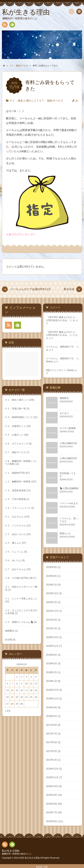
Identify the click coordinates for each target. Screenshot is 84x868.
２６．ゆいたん (53, 558)
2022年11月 (12, 609)
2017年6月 (11, 741)
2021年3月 (11, 618)
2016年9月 (11, 793)
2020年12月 (12, 635)
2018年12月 (12, 688)
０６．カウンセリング (57, 441)
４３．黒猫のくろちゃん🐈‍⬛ (59, 620)
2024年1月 (11, 583)
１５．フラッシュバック (58, 506)
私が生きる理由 (11, 851)
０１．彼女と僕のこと (23, 101)
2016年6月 (11, 819)
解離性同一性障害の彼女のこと (17, 854)
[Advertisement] (22, 360)
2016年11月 (12, 776)
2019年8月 (11, 653)
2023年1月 (11, 600)
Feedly (12, 25)
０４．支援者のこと (55, 424)
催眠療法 (50, 628)
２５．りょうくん (54, 549)
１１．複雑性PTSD (55, 471)
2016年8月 (11, 802)
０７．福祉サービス (51, 101)
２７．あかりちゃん (55, 567)
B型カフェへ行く (55, 370)
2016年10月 (12, 784)
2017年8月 (11, 723)
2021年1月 (11, 627)
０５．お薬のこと (54, 433)
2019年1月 (11, 679)
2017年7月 (11, 732)
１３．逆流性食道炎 (55, 488)
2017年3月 (11, 758)
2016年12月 (12, 767)
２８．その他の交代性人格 (59, 576)
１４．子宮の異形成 (55, 497)
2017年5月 (11, 749)
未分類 (49, 637)
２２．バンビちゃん (55, 523)
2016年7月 (11, 811)
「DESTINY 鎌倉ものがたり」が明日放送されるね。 (62, 319)
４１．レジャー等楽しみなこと (61, 596)
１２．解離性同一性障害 (58, 479)
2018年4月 (11, 714)
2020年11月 (12, 644)
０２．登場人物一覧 (55, 406)
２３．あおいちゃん (55, 532)
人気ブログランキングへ (21, 234)
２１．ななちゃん (54, 514)
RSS (4, 25)
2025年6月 (11, 574)
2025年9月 (11, 565)
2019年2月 (11, 670)
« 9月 (48, 709)
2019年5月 (11, 662)
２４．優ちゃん (53, 541)
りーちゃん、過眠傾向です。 (61, 347)
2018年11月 (12, 697)
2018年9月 (11, 706)
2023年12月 (12, 592)
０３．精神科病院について (59, 415)
